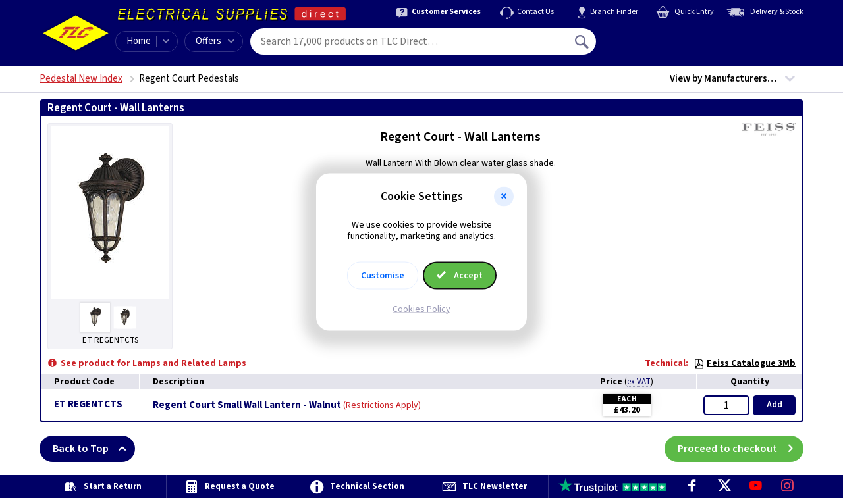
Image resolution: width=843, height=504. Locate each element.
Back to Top (94, 449)
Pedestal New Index (81, 79)
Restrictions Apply (382, 405)
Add (775, 405)
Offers (215, 41)
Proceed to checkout (741, 449)
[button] (504, 197)
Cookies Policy (421, 309)
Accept (460, 275)
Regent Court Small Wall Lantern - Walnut (247, 405)
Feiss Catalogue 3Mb (745, 363)
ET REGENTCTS (88, 404)
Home (139, 41)
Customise (383, 275)
